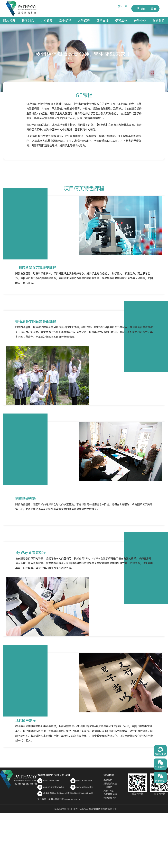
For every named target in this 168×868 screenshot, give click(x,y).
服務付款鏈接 (110, 784)
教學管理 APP (110, 798)
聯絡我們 (108, 780)
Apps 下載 (109, 791)
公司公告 (108, 787)
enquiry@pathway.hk (54, 787)
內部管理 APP (110, 794)
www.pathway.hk (82, 787)
